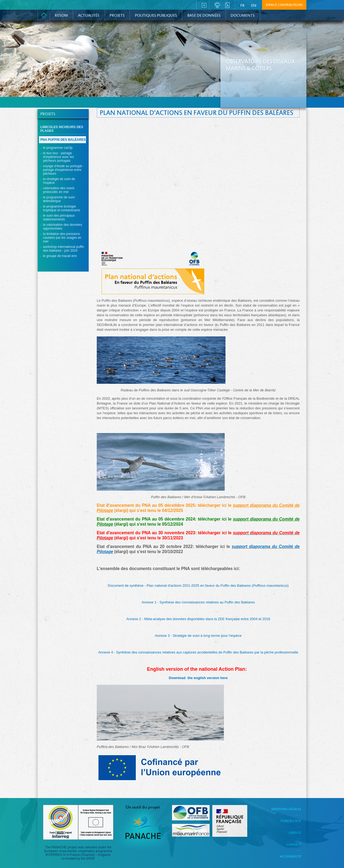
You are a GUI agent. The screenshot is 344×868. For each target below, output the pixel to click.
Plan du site (291, 821)
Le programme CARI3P (58, 148)
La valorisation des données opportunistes (62, 227)
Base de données (204, 16)
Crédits (295, 833)
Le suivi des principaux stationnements (59, 217)
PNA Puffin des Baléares (63, 140)
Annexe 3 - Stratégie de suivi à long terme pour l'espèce (198, 636)
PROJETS (117, 16)
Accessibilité (290, 857)
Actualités (89, 16)
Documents (243, 16)
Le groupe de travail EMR (60, 256)
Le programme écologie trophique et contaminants (62, 208)
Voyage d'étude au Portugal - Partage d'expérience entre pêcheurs (63, 170)
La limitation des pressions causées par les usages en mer (62, 238)
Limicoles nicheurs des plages (62, 129)
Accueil (44, 15)
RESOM (61, 16)
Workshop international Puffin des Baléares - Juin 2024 (64, 249)
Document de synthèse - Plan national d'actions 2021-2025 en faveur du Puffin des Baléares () (198, 586)
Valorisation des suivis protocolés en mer (59, 190)
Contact (294, 845)
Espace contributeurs (284, 5)
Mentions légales (286, 809)
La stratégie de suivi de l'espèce (59, 181)
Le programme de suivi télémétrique (59, 199)
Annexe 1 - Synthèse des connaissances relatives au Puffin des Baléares (198, 602)
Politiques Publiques (156, 16)
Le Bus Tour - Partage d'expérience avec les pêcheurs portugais (58, 157)
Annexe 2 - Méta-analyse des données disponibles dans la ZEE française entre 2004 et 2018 (198, 619)
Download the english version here (198, 678)
